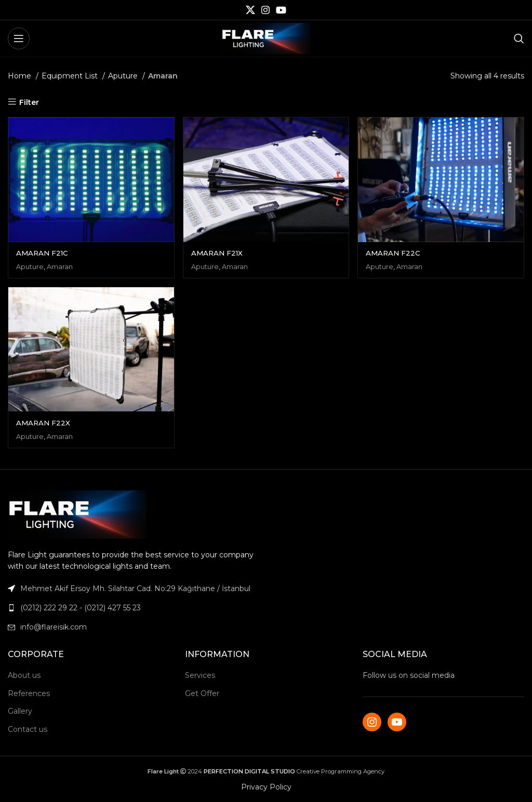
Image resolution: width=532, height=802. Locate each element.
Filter (29, 102)
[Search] (519, 38)
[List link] (133, 608)
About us (24, 675)
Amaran (61, 265)
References (29, 693)
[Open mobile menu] (19, 38)
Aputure (124, 76)
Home (21, 76)
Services (200, 675)
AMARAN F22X (44, 422)
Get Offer (202, 693)
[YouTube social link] (281, 10)
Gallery (20, 711)
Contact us (28, 729)
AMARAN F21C (43, 252)
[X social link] (250, 10)
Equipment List (71, 76)
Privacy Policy (266, 787)
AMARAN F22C (395, 252)
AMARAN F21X (219, 252)
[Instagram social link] (265, 10)
